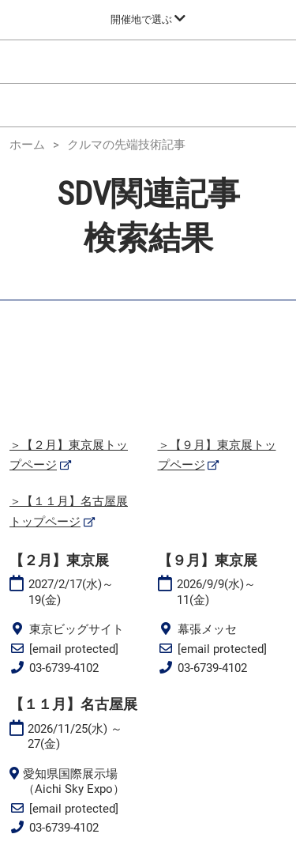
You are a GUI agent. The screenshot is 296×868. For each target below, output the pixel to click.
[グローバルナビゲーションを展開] (148, 19)
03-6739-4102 (64, 668)
